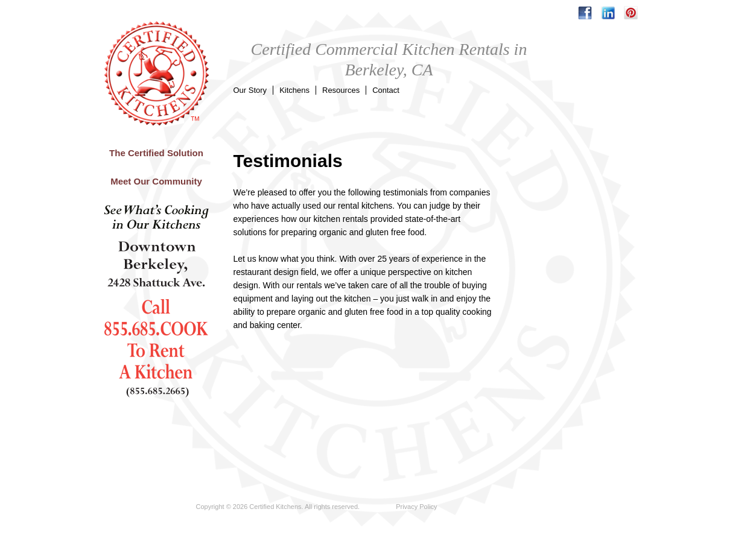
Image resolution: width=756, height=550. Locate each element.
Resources (341, 90)
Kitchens (294, 90)
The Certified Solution (156, 153)
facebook (585, 13)
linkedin (608, 13)
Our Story (250, 90)
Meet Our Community (156, 181)
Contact (386, 90)
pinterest (631, 13)
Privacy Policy (416, 507)
